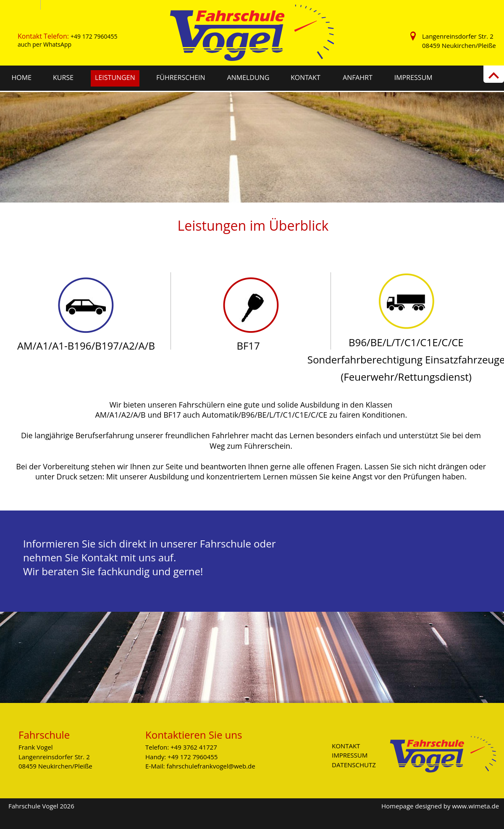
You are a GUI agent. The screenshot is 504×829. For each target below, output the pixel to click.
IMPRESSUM (350, 755)
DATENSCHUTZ (354, 765)
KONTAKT (346, 746)
